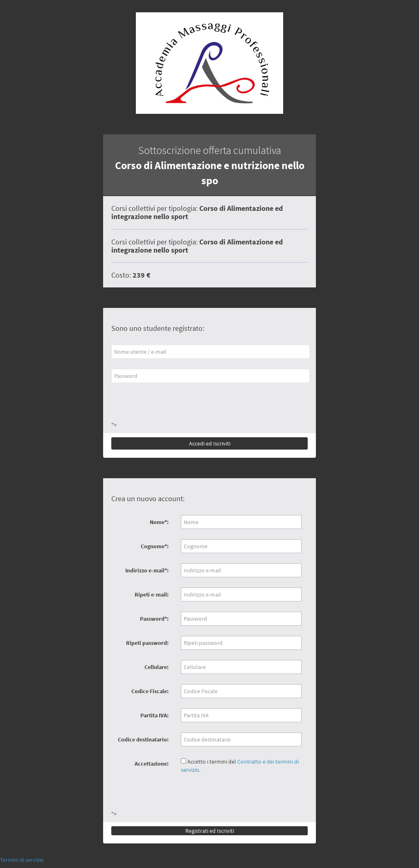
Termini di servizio (22, 860)
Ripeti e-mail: (152, 594)
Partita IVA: (154, 715)
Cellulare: (157, 667)
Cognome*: (155, 546)
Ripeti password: (147, 643)
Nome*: (159, 522)
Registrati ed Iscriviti (210, 831)
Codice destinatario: (143, 739)
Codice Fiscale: (150, 691)
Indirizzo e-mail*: (147, 570)
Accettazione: (152, 764)
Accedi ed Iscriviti (210, 443)
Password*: (154, 619)
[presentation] (173, 405)
